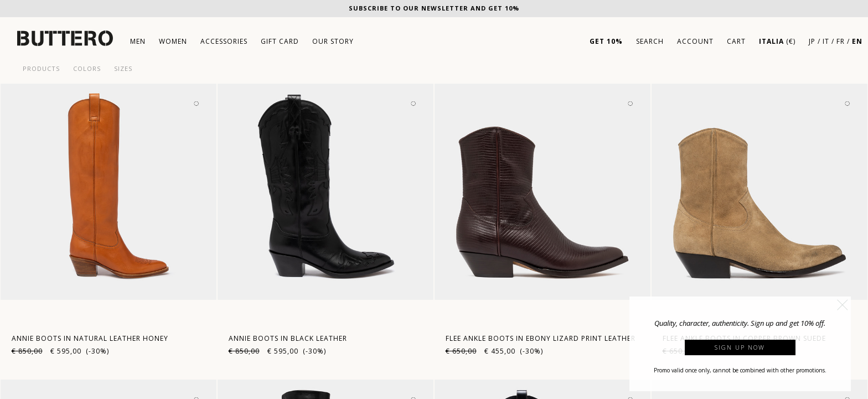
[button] (843, 305)
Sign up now (740, 347)
